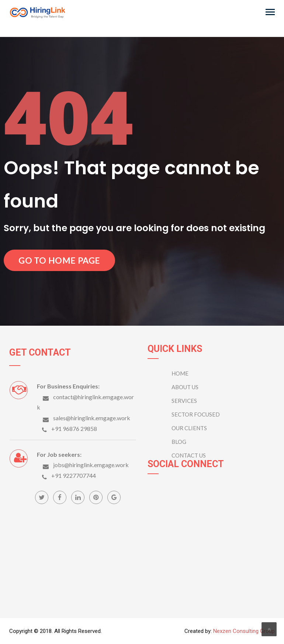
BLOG (179, 442)
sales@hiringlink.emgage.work (92, 418)
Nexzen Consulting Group (244, 631)
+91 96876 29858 (74, 429)
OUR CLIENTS (189, 428)
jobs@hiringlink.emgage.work (91, 465)
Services (184, 401)
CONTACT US (189, 455)
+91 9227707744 (74, 475)
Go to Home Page (59, 260)
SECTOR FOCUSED (196, 414)
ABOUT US (185, 387)
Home (180, 373)
